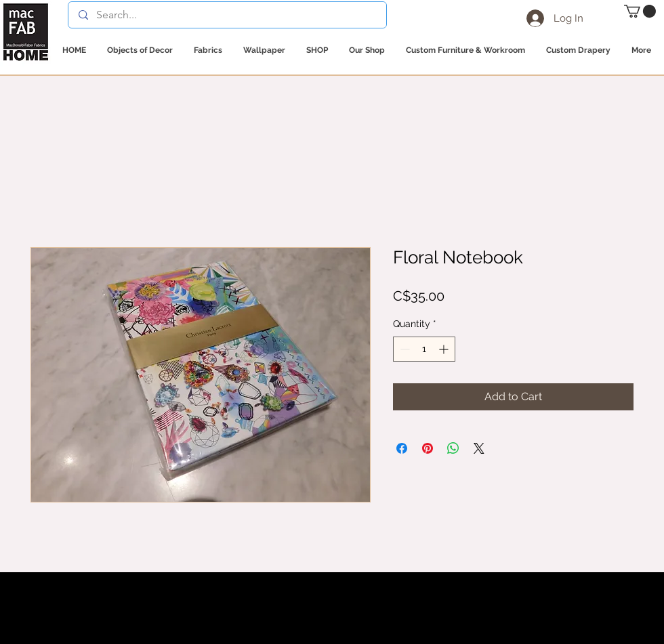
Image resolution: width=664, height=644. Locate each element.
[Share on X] (479, 448)
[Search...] (227, 15)
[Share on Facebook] (402, 448)
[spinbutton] (424, 349)
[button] (640, 11)
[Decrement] (403, 349)
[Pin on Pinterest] (428, 448)
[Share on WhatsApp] (453, 448)
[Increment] (445, 349)
